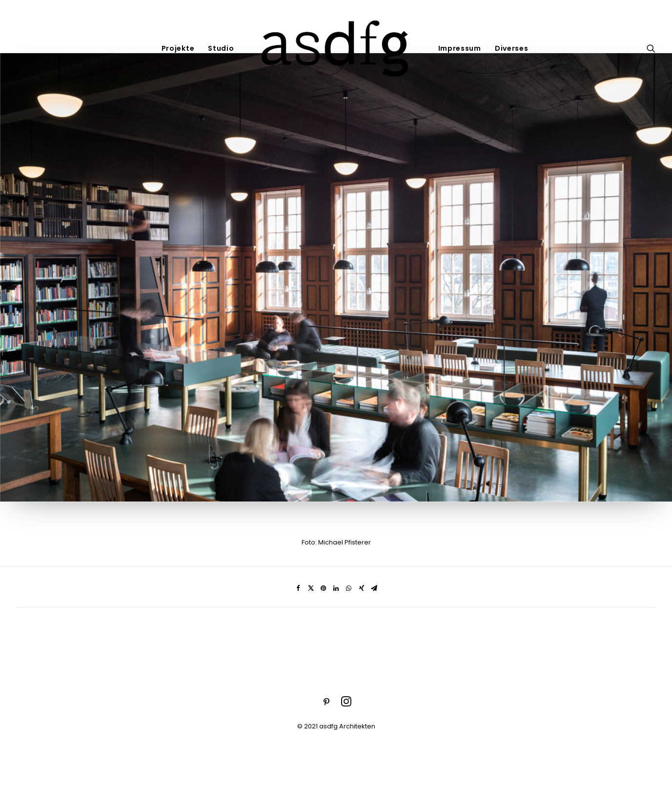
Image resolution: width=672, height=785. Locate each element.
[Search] (651, 48)
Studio (221, 48)
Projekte (178, 48)
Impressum (460, 48)
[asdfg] (336, 48)
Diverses (512, 48)
